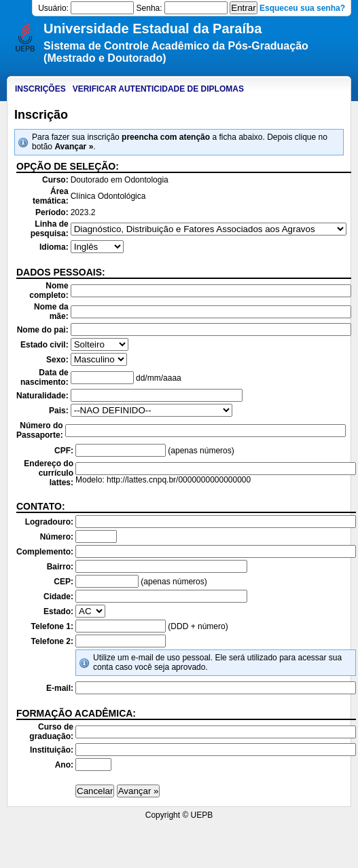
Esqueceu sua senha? (302, 8)
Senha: (149, 8)
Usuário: (53, 8)
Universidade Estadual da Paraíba (153, 29)
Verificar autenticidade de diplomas (158, 89)
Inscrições (40, 89)
